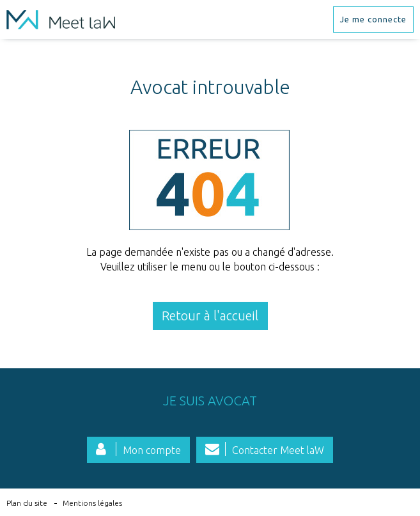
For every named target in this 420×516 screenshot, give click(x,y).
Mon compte (152, 450)
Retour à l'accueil (210, 316)
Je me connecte (373, 19)
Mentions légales (92, 503)
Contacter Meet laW (278, 450)
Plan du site (27, 503)
